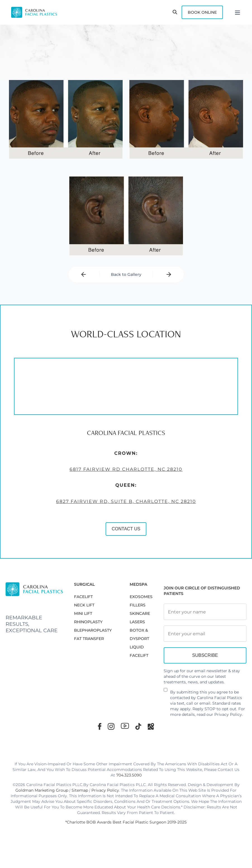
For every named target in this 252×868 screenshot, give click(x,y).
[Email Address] (205, 634)
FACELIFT (83, 597)
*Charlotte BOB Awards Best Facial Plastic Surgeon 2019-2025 (126, 822)
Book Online (202, 12)
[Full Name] (205, 612)
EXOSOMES (141, 597)
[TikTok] (138, 726)
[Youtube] (125, 726)
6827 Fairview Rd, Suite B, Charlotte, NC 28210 (124, 504)
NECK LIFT (84, 605)
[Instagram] (111, 726)
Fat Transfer (89, 639)
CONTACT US (124, 531)
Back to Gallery (126, 274)
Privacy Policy (228, 714)
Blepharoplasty (93, 630)
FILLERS (138, 605)
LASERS (137, 622)
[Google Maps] (151, 726)
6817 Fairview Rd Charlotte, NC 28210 (124, 472)
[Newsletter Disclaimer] (166, 692)
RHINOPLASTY (88, 622)
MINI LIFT (83, 613)
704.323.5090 (129, 775)
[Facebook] (100, 726)
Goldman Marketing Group (42, 790)
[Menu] (237, 12)
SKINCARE (140, 613)
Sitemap (80, 790)
